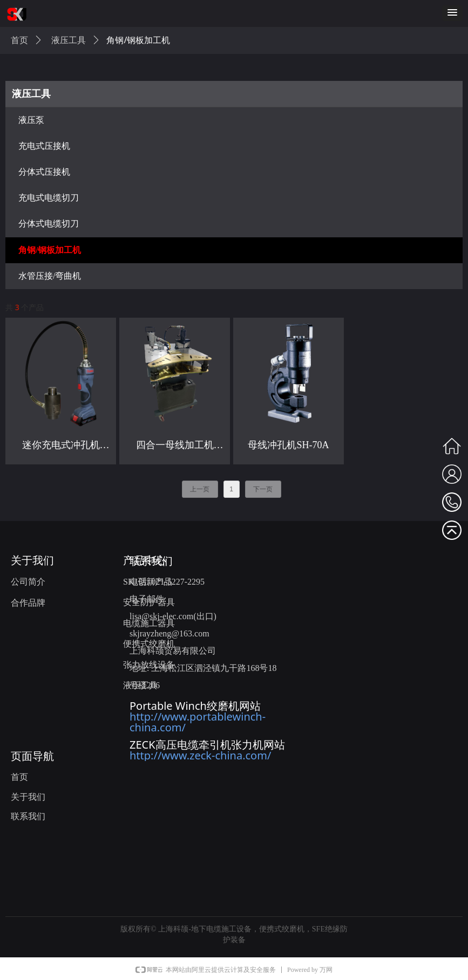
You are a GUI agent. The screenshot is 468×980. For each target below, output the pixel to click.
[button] (452, 13)
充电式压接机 (44, 146)
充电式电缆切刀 (49, 198)
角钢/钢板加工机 (50, 250)
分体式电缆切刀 (49, 224)
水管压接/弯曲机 (50, 276)
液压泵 (31, 120)
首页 (19, 40)
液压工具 (31, 94)
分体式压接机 (44, 172)
